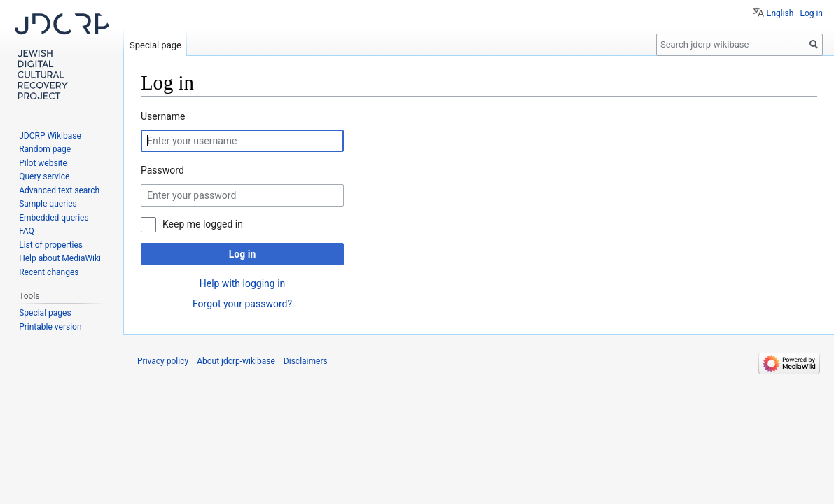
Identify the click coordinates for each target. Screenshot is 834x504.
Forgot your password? (242, 304)
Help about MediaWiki (60, 258)
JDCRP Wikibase (50, 136)
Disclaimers (306, 361)
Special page (155, 45)
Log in (243, 254)
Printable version (50, 327)
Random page (45, 149)
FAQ (27, 231)
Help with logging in (243, 283)
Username (163, 116)
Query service (44, 176)
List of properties (51, 245)
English (780, 13)
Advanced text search (59, 190)
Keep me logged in (203, 224)
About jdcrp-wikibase (236, 361)
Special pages (45, 313)
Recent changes (49, 272)
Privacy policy (163, 361)
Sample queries (48, 204)
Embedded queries (54, 218)
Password (162, 170)
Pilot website (43, 163)
